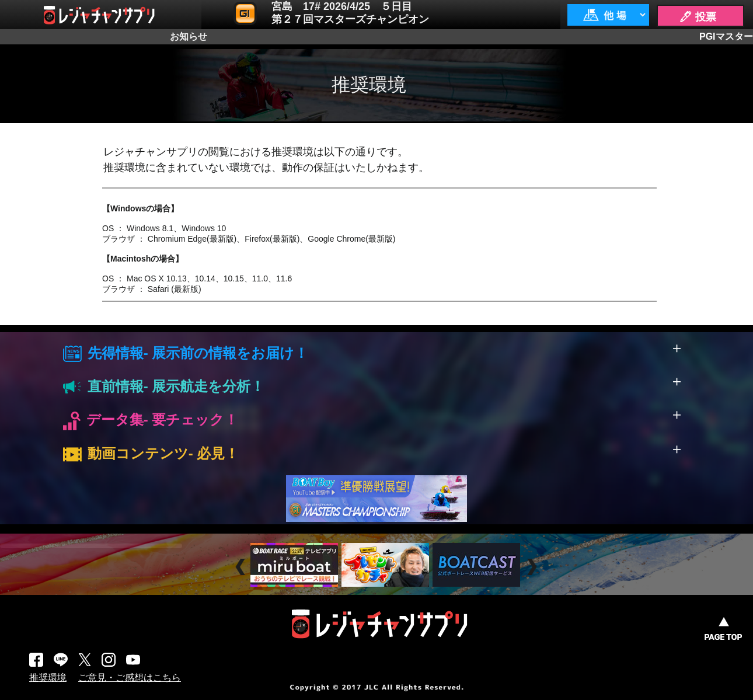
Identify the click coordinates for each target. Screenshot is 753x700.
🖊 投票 (698, 17)
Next (533, 567)
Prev (242, 567)
